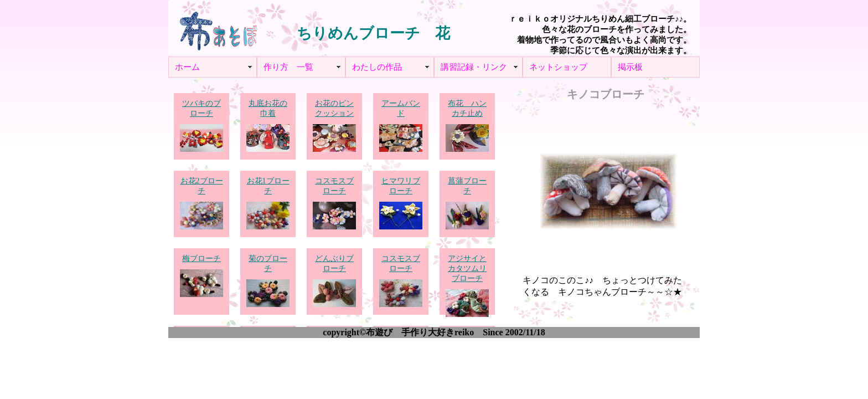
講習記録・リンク (474, 67)
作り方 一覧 (288, 67)
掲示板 (630, 67)
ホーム (187, 67)
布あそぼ (218, 28)
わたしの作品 (377, 67)
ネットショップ (558, 67)
